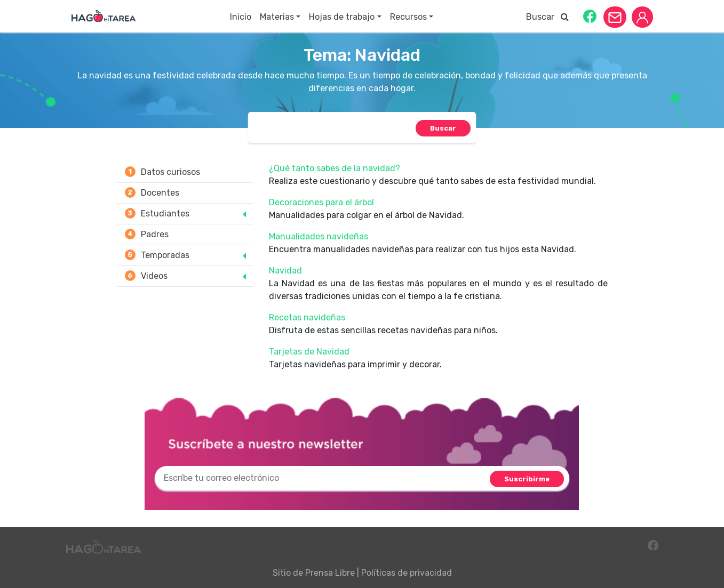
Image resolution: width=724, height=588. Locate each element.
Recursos (408, 17)
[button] (590, 16)
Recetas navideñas (307, 317)
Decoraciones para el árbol (321, 202)
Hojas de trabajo (342, 17)
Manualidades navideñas (319, 236)
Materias (277, 17)
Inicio (241, 17)
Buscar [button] (547, 17)
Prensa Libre (330, 573)
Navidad (285, 271)
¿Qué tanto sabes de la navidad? (335, 168)
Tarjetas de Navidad (309, 352)
